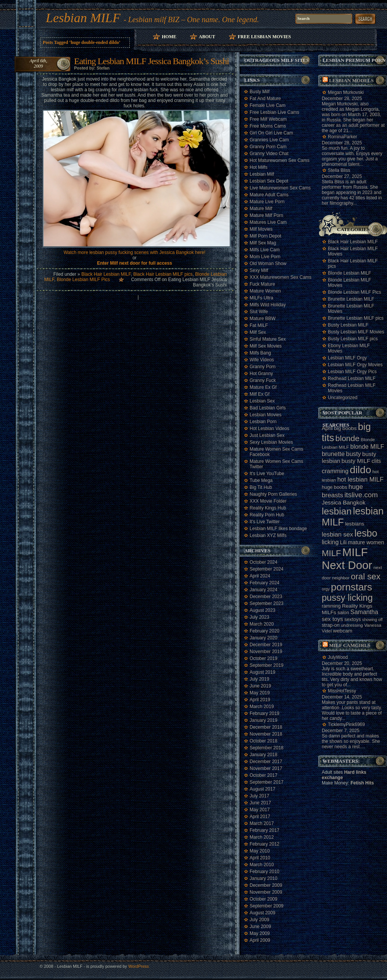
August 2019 (262, 672)
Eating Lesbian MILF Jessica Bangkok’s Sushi (152, 61)
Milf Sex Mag (263, 243)
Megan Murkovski (346, 92)
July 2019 (259, 679)
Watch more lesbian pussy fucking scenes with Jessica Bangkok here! (135, 252)
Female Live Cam (268, 105)
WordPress (139, 966)
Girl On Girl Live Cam (271, 133)
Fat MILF (259, 325)
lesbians (355, 524)
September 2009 (267, 906)
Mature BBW (263, 319)
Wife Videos (262, 360)
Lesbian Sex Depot (269, 181)
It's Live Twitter (265, 522)
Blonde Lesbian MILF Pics (83, 280)
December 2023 (266, 597)
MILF (331, 553)
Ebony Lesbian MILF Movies (349, 348)
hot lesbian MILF (360, 479)
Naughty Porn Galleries (273, 494)
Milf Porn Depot (265, 236)
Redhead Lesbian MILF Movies (352, 388)
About (207, 37)
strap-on (331, 625)
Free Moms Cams (268, 126)
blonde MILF (367, 447)
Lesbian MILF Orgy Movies (355, 365)
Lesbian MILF (83, 18)
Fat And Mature (265, 99)
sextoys (352, 619)
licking (330, 542)
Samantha (364, 612)
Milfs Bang (260, 353)
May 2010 (260, 851)
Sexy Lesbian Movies (271, 442)
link (380, 861)
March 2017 (262, 823)
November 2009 (266, 892)
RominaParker (343, 137)
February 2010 (264, 872)
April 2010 (260, 858)
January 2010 (264, 878)
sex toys (332, 619)
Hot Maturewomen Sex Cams (280, 160)
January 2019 (264, 720)
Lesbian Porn (263, 422)
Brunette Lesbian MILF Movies (351, 309)
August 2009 (262, 913)
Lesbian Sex (262, 401)
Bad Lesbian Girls (268, 408)
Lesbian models (351, 80)
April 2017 (260, 817)
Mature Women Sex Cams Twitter (277, 464)
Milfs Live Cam (265, 250)
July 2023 (259, 617)
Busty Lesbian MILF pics (353, 339)
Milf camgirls (350, 645)
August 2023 (262, 610)
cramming (335, 471)
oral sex (366, 577)
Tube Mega (261, 480)
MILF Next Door (347, 559)
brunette (333, 454)
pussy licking (347, 598)
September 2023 (267, 603)
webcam (343, 631)
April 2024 (260, 576)
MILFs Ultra (261, 298)
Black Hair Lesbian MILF (106, 274)
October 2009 (264, 899)
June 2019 (260, 686)
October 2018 (264, 741)
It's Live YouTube (267, 474)
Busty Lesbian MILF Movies (356, 332)
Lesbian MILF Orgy (347, 358)
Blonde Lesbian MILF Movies (349, 283)
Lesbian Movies (265, 415)
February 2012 (264, 844)
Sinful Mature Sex (268, 339)
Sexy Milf (259, 270)
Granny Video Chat (269, 154)
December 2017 (266, 762)
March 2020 (262, 624)
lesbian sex (337, 534)
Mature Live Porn (267, 202)
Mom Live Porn (265, 257)
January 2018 (264, 755)
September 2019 (267, 665)
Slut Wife (259, 312)
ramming (331, 606)
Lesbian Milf (262, 174)
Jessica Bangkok (344, 502)
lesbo (366, 533)
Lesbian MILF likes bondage (278, 529)
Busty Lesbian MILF (348, 325)
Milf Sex (258, 332)
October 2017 (264, 775)
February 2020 (264, 631)
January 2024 (264, 590)
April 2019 (260, 700)
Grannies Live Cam (269, 140)
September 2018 (267, 748)
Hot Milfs (259, 167)
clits (377, 461)
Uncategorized (343, 398)
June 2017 (260, 803)
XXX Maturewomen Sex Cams (281, 277)
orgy (326, 589)
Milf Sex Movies (266, 346)
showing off (372, 619)
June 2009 (260, 927)
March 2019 (262, 707)
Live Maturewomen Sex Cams (280, 188)
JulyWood (338, 657)
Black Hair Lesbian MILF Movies (353, 251)
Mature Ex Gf (263, 387)
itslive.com (361, 495)
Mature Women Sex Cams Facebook (277, 452)
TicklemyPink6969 (346, 724)
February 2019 (264, 713)
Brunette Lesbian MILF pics (356, 318)
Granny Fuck (263, 380)
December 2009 (266, 885)
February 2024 (264, 583)
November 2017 (266, 768)
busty (354, 454)
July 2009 (259, 920)
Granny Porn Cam (268, 147)
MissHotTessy (342, 691)
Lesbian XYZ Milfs (268, 535)
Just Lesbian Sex (267, 435)
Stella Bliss (339, 170)
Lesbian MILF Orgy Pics (352, 372)
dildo (360, 470)
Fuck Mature (262, 284)
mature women (366, 542)
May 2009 (260, 933)
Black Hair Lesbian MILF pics (163, 274)
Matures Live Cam (268, 222)
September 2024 (267, 569)
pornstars (352, 587)
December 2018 (266, 727)
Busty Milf (260, 92)
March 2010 (262, 865)
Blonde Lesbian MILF (349, 273)
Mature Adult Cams (269, 195)
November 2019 (266, 652)
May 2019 (260, 693)
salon (343, 612)
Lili (343, 542)
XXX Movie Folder (268, 501)
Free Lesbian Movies (264, 37)
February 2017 (264, 830)
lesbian (337, 511)
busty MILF (356, 461)
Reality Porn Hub (267, 515)
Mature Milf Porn (266, 215)
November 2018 (266, 734)
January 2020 (264, 638)
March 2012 (262, 837)
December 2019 (266, 645)
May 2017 (260, 810)
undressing (352, 625)
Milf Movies (261, 229)
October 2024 (264, 562)
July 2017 (259, 796)
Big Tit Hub (261, 487)
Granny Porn (263, 367)
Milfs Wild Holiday (268, 305)
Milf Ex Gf (260, 394)
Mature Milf (261, 209)
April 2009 (260, 940)
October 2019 (264, 658)
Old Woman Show (268, 264)
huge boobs (335, 487)
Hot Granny (261, 374)
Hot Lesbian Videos (269, 429)
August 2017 (262, 789)
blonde (347, 438)
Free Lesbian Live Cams (274, 112)
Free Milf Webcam (268, 119)
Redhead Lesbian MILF (352, 378)
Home (169, 37)
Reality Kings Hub (268, 508)
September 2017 (267, 782)
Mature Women (265, 291)
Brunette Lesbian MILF (351, 299)
